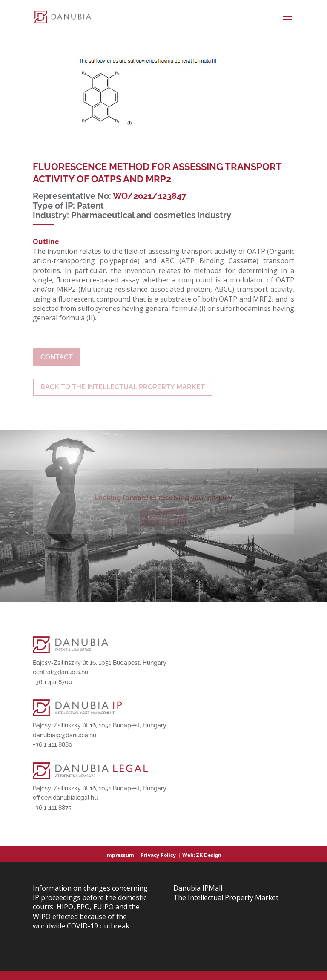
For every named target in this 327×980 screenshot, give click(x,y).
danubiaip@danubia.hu (65, 735)
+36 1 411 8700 (53, 682)
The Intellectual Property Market (226, 897)
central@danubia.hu (60, 672)
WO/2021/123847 (149, 196)
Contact (57, 357)
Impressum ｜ (123, 855)
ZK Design (209, 855)
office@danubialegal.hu (65, 798)
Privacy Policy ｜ (161, 855)
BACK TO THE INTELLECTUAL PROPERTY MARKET (123, 387)
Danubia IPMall (198, 888)
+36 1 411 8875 (52, 808)
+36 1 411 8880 (53, 744)
